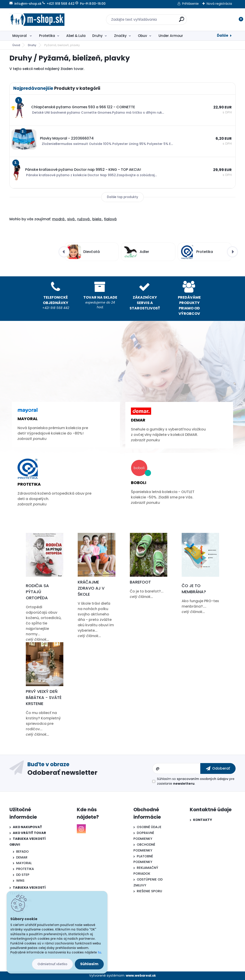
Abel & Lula (76, 36)
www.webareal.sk (141, 975)
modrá (59, 219)
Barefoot (140, 582)
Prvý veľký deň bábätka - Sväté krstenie (44, 697)
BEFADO (22, 852)
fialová (110, 219)
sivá (71, 219)
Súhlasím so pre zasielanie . (196, 781)
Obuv (142, 36)
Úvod (16, 45)
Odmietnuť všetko (52, 964)
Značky (120, 36)
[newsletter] (218, 768)
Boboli (139, 483)
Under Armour (171, 36)
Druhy (97, 36)
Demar (138, 420)
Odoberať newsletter (62, 772)
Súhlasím (89, 964)
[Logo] (37, 20)
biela (97, 219)
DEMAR (22, 857)
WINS (20, 881)
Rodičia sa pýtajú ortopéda (37, 592)
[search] (182, 21)
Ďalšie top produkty (122, 197)
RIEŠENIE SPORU (149, 891)
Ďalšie (223, 35)
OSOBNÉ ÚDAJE (149, 827)
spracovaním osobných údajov (203, 779)
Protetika (47, 36)
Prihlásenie (190, 4)
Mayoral (20, 36)
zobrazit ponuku (32, 439)
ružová (84, 219)
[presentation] (64, 252)
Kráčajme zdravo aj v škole (91, 588)
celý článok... (38, 639)
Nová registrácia (219, 4)
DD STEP (23, 875)
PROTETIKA (25, 869)
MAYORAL (24, 863)
